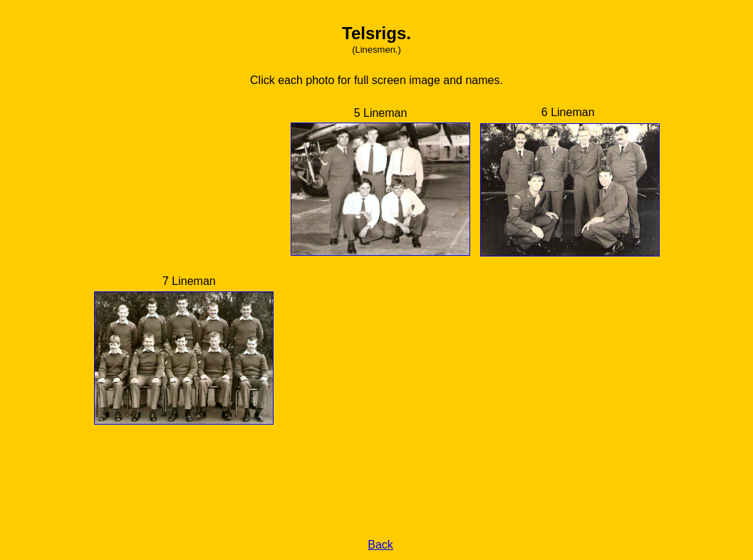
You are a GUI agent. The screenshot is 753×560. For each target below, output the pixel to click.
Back (380, 545)
